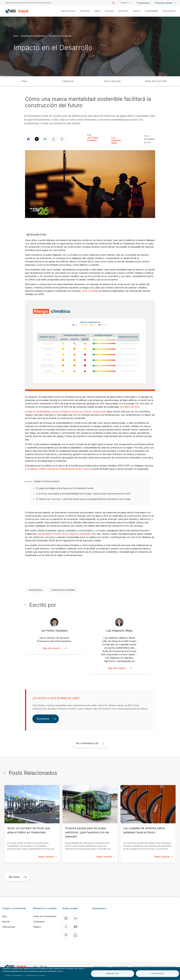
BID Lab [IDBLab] (44, 966)
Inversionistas (169, 11)
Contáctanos (39, 922)
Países (97, 11)
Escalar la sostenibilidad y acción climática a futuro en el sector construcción (66, 412)
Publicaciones (9, 927)
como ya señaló (90, 291)
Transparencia (143, 3)
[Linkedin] (75, 918)
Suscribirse (46, 719)
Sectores (109, 11)
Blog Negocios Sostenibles (34, 36)
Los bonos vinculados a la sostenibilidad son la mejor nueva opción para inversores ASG (83, 494)
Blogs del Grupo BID (156, 81)
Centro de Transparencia (45, 916)
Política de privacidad (13, 975)
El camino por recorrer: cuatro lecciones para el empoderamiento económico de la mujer (83, 499)
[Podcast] (66, 935)
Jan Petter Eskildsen (93, 139)
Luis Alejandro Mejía (116, 140)
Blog (4, 916)
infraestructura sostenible (63, 590)
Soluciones (123, 11)
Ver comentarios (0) (87, 743)
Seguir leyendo (47, 857)
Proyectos (85, 11)
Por (89, 135)
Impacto (137, 11)
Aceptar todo (158, 973)
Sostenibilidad (152, 11)
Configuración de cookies (35, 975)
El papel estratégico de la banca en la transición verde (65, 488)
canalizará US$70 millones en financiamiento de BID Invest (58, 469)
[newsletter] (75, 935)
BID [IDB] (35, 966)
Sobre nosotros (68, 11)
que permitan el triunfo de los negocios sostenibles (64, 534)
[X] (66, 927)
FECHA (147, 136)
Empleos (37, 927)
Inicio (16, 36)
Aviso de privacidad (120, 967)
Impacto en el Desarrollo (60, 36)
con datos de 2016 (129, 407)
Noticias (6, 922)
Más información (54, 648)
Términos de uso (101, 967)
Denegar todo (112, 973)
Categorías (68, 81)
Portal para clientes (165, 3)
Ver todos (18, 877)
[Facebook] (66, 918)
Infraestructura (35, 590)
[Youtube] (75, 927)
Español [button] (124, 3)
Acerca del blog (112, 81)
